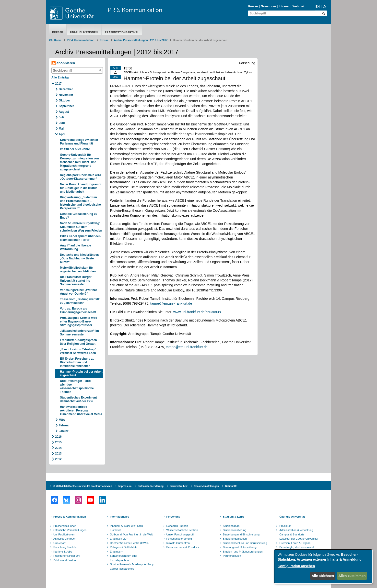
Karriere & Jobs (63, 552)
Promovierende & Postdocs (183, 547)
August (64, 112)
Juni (62, 123)
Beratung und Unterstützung (240, 547)
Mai (61, 129)
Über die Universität (292, 517)
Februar (64, 425)
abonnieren (63, 63)
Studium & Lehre (234, 517)
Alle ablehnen (323, 576)
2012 (58, 459)
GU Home (55, 40)
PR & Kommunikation (135, 10)
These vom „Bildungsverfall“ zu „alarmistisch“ (80, 301)
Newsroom (268, 6)
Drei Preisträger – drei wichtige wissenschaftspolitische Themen (77, 386)
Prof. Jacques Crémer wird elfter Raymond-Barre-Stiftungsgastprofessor (79, 322)
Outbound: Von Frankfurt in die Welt (131, 534)
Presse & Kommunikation (70, 517)
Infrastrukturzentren (178, 543)
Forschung (173, 517)
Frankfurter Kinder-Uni (67, 556)
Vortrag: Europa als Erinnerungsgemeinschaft (78, 310)
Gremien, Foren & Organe (295, 543)
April (62, 134)
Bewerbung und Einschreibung (241, 534)
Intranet (284, 6)
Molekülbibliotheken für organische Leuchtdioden (78, 270)
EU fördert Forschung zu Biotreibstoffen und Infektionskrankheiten (77, 362)
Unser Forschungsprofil (180, 534)
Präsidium (285, 526)
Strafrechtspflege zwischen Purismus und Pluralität (79, 142)
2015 (58, 442)
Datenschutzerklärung (151, 486)
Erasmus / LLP (119, 539)
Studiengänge (231, 526)
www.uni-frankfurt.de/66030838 (197, 312)
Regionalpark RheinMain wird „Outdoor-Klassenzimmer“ (81, 177)
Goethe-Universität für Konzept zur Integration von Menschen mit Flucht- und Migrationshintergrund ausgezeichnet (79, 162)
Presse (253, 6)
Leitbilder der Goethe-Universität (299, 539)
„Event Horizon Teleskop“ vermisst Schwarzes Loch (78, 351)
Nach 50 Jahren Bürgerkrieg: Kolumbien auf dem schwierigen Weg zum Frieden (81, 227)
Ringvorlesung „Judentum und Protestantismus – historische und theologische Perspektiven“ (80, 203)
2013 (58, 454)
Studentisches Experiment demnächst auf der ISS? (78, 399)
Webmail (299, 6)
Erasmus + (116, 552)
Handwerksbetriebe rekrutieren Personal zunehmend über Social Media (81, 410)
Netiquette (231, 486)
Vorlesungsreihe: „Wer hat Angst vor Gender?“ (78, 292)
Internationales (119, 517)
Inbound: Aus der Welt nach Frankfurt (126, 528)
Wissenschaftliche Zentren (182, 530)
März (62, 420)
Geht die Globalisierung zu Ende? (79, 216)
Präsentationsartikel (122, 32)
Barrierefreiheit (179, 486)
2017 (58, 84)
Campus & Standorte (292, 534)
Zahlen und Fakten (65, 560)
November (66, 95)
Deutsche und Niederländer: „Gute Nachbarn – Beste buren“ (80, 258)
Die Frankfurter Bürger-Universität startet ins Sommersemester (76, 281)
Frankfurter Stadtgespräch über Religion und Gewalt (78, 342)
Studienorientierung (234, 530)
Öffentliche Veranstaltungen (70, 530)
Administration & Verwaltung (296, 530)
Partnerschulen (232, 556)
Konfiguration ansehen (296, 566)
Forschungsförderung (179, 539)
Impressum (125, 486)
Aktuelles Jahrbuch (65, 539)
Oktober (64, 100)
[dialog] (323, 566)
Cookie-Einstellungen (206, 486)
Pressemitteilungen (65, 526)
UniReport (59, 543)
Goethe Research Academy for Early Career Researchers (132, 566)
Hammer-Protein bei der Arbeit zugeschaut (81, 373)
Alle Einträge (60, 78)
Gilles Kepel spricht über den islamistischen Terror (80, 238)
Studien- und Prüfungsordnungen (243, 552)
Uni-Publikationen (84, 32)
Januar (64, 431)
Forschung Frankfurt (65, 547)
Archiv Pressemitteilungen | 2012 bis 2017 (141, 40)
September (66, 106)
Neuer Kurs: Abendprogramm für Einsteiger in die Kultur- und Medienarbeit (81, 188)
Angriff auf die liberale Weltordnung (76, 247)
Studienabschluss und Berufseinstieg (245, 543)
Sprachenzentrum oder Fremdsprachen (124, 558)
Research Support (177, 526)
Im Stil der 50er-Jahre (75, 149)
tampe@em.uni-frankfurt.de (171, 303)
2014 (58, 448)
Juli (61, 117)
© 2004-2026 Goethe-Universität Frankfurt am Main (83, 486)
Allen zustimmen (352, 576)
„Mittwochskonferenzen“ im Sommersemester (79, 333)
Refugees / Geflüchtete (124, 547)
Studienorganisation (235, 539)
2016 (58, 437)
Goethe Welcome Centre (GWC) (129, 543)
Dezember (66, 89)
